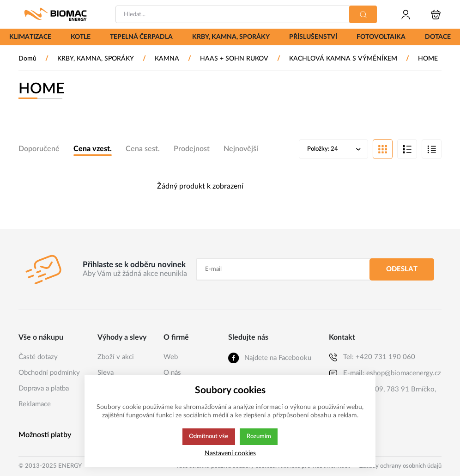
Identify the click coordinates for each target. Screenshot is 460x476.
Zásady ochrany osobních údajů (400, 466)
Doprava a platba (44, 388)
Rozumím (259, 437)
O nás (172, 373)
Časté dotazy (38, 357)
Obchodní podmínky (49, 373)
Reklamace (35, 404)
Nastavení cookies (230, 453)
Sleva (106, 373)
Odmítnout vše (208, 437)
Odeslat (402, 269)
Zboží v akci (116, 357)
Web (171, 357)
